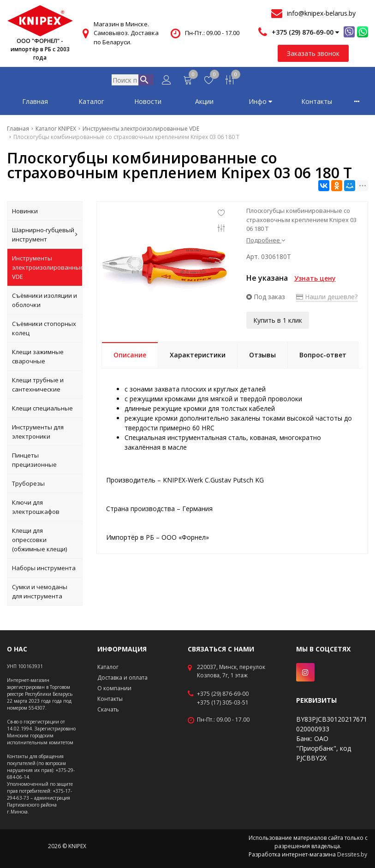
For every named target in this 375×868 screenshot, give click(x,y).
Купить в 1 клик (278, 321)
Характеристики (198, 357)
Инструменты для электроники (38, 434)
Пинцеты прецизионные (34, 462)
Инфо (260, 103)
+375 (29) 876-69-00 (223, 694)
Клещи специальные (42, 410)
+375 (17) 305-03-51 (223, 703)
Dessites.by (352, 854)
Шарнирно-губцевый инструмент (45, 236)
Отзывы (262, 357)
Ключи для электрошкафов (36, 509)
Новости (148, 103)
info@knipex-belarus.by (321, 13)
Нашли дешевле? (327, 298)
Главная (35, 103)
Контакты (317, 103)
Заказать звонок (313, 53)
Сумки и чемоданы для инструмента (40, 593)
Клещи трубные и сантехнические (38, 386)
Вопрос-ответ (323, 357)
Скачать (108, 709)
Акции (204, 103)
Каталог (91, 103)
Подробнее (266, 242)
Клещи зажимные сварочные (38, 358)
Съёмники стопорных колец (44, 330)
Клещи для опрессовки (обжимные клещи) (39, 542)
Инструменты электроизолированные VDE (47, 269)
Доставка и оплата (122, 678)
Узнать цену (315, 280)
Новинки (25, 213)
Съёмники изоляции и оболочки (45, 302)
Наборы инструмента (44, 570)
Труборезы (28, 485)
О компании (114, 688)
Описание (130, 357)
